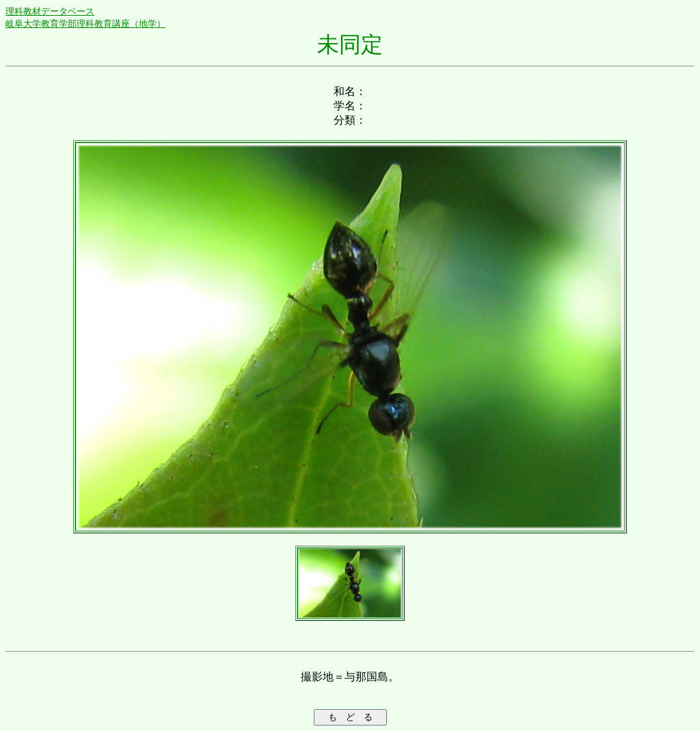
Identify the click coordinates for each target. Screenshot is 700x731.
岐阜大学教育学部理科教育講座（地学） (85, 24)
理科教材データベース (50, 11)
